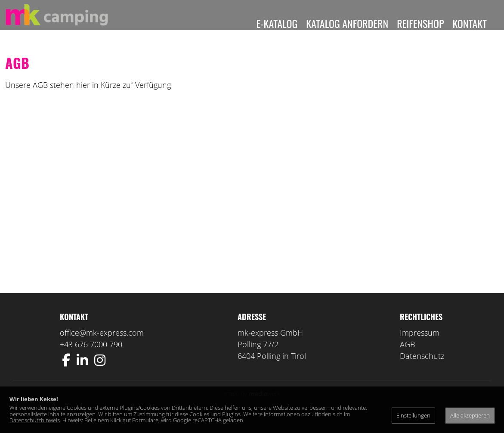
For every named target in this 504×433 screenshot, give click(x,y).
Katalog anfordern (347, 23)
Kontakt (470, 23)
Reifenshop (420, 23)
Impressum (420, 346)
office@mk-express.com (102, 346)
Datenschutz (422, 369)
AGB (407, 357)
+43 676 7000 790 (91, 357)
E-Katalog (277, 23)
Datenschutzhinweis (35, 420)
